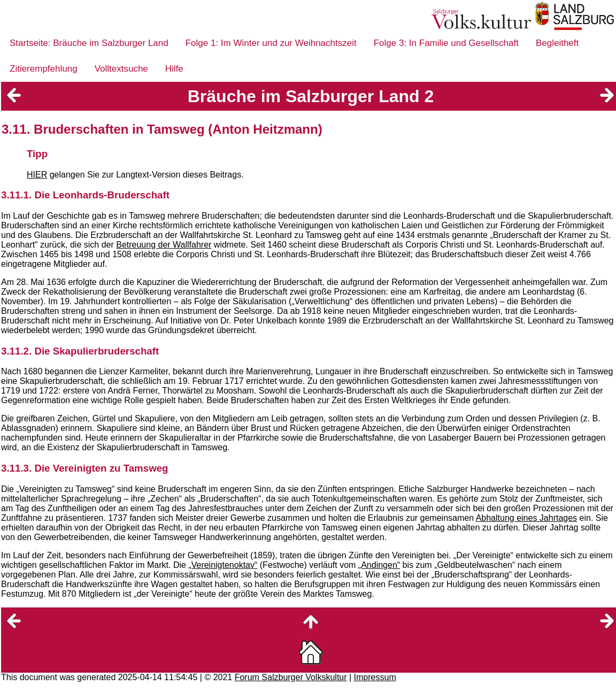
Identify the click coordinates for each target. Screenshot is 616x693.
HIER (37, 175)
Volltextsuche (121, 69)
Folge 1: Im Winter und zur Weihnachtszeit (271, 43)
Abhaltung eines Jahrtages (526, 518)
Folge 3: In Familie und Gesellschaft (446, 43)
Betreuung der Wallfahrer (164, 245)
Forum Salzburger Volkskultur (291, 677)
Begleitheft (557, 43)
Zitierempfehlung (44, 69)
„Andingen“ (379, 565)
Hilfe (174, 69)
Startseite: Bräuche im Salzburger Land (89, 43)
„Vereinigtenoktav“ (223, 565)
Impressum (375, 677)
